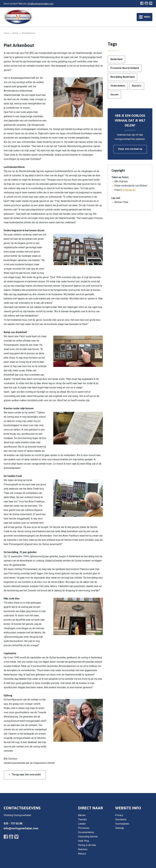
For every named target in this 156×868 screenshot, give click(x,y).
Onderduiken (118, 86)
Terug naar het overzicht (26, 775)
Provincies (84, 828)
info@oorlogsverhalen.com (40, 4)
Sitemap (120, 828)
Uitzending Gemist (88, 837)
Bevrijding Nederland (122, 77)
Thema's (82, 819)
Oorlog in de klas (87, 845)
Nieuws (82, 854)
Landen (82, 824)
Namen (82, 815)
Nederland (116, 59)
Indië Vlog (83, 841)
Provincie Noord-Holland (125, 68)
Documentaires (86, 832)
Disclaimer (121, 819)
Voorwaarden (122, 824)
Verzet (114, 95)
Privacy (119, 815)
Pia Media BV (128, 190)
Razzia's (137, 86)
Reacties (83, 849)
